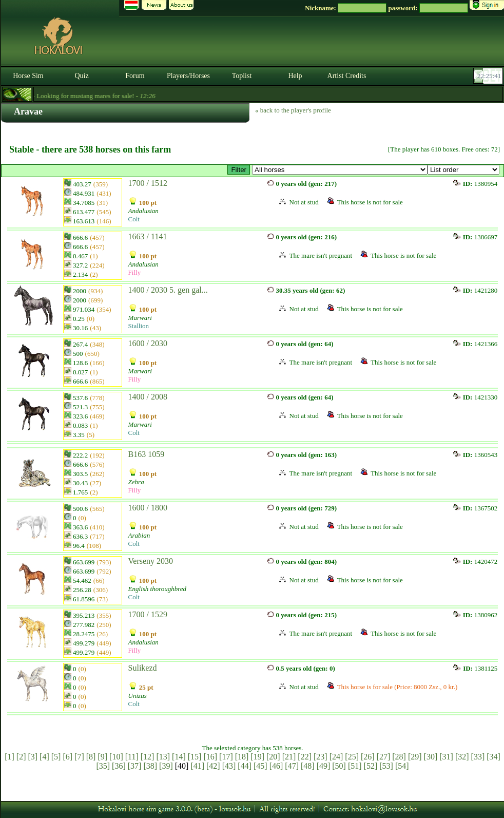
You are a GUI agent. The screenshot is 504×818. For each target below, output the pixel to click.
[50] (339, 766)
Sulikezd (143, 668)
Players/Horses (188, 76)
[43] (229, 766)
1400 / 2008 (148, 397)
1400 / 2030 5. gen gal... (168, 290)
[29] (415, 757)
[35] (103, 766)
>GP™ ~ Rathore (340, 170)
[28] (399, 757)
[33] (478, 757)
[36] (119, 766)
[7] (79, 757)
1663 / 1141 (148, 236)
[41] (197, 766)
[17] (226, 757)
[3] (33, 757)
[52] (371, 766)
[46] (276, 766)
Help (295, 76)
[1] (9, 757)
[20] (273, 757)
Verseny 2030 (151, 561)
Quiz (81, 76)
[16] (210, 757)
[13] (163, 757)
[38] (150, 766)
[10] (116, 757)
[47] (292, 766)
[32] (462, 757)
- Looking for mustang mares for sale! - (90, 96)
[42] (213, 766)
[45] (260, 766)
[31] (446, 757)
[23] (321, 757)
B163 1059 (147, 454)
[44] (245, 766)
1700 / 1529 (148, 614)
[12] (148, 757)
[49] (324, 766)
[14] (179, 757)
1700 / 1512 (148, 183)
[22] (305, 757)
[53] (386, 766)
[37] (135, 766)
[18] (242, 757)
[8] (91, 757)
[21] (289, 757)
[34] (493, 757)
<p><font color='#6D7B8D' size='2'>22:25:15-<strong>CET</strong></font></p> (489, 76)
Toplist (242, 76)
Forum (135, 76)
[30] (431, 757)
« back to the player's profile (293, 110)
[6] (67, 757)
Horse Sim (28, 76)
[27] (384, 757)
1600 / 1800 (148, 508)
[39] (166, 766)
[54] (402, 766)
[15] (195, 757)
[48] (308, 766)
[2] (21, 757)
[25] (352, 757)
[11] (132, 757)
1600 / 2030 (148, 343)
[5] (56, 757)
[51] (355, 766)
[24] (336, 757)
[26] (368, 757)
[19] (257, 757)
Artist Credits (347, 76)
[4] (44, 757)
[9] (102, 757)
